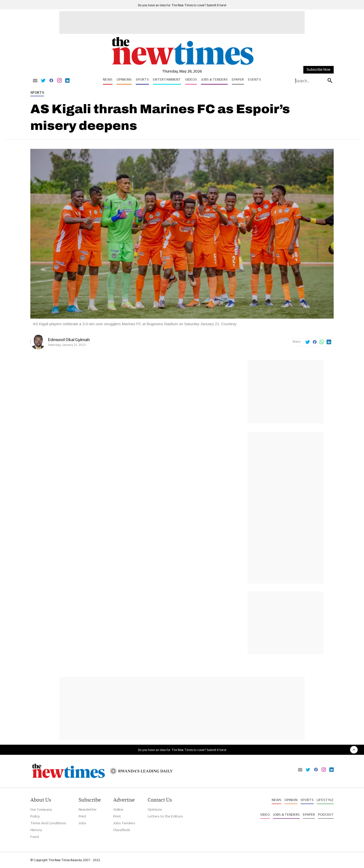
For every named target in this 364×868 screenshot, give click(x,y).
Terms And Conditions (48, 823)
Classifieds (122, 830)
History (36, 830)
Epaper (238, 79)
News (108, 79)
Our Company (41, 809)
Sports (142, 79)
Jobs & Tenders (214, 79)
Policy (35, 816)
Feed (35, 837)
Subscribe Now (318, 70)
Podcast (326, 814)
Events (255, 79)
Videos (191, 79)
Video (265, 814)
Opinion (291, 800)
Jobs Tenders (124, 823)
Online (118, 809)
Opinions (124, 79)
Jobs (82, 823)
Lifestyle (325, 800)
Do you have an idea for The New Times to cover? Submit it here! (182, 5)
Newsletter (88, 809)
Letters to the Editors (165, 816)
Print (82, 816)
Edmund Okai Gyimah (69, 339)
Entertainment (167, 79)
